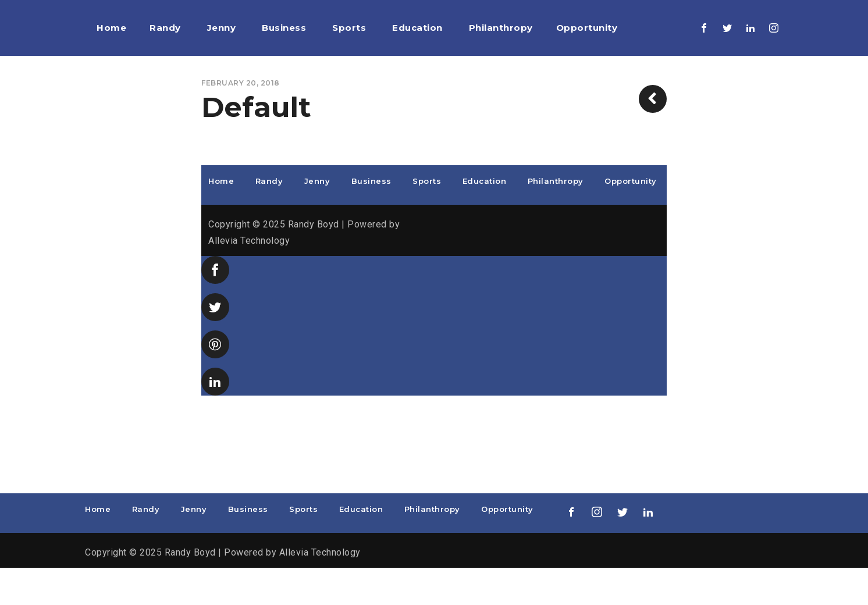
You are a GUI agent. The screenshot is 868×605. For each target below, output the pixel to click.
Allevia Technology (249, 278)
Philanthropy (556, 218)
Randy (269, 218)
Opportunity (631, 218)
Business (371, 218)
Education (485, 218)
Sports (427, 218)
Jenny (317, 218)
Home (221, 218)
